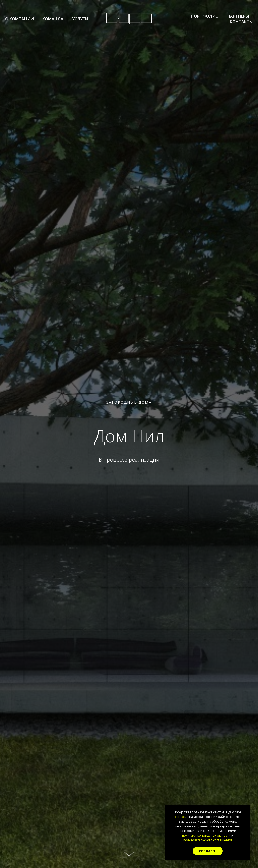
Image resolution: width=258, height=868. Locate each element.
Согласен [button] (208, 851)
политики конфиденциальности (206, 836)
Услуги (80, 19)
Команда (53, 19)
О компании (19, 19)
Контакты (241, 22)
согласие (182, 817)
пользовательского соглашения (208, 840)
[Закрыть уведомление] (247, 809)
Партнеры (238, 16)
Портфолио (205, 16)
